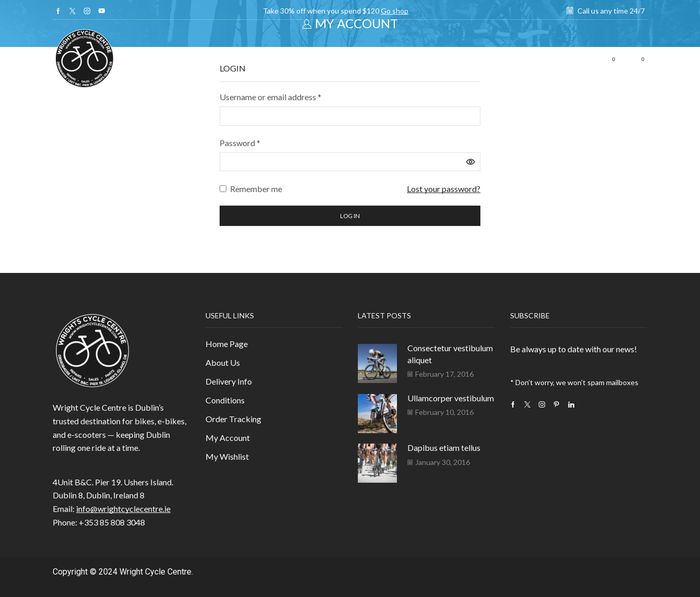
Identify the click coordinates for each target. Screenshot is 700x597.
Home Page (227, 344)
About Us (223, 362)
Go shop (395, 11)
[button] (584, 59)
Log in (350, 216)
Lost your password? (444, 189)
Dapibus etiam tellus (444, 447)
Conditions (225, 400)
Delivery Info (229, 381)
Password (240, 142)
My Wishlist (227, 456)
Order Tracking (233, 419)
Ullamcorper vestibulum (451, 398)
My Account (228, 438)
